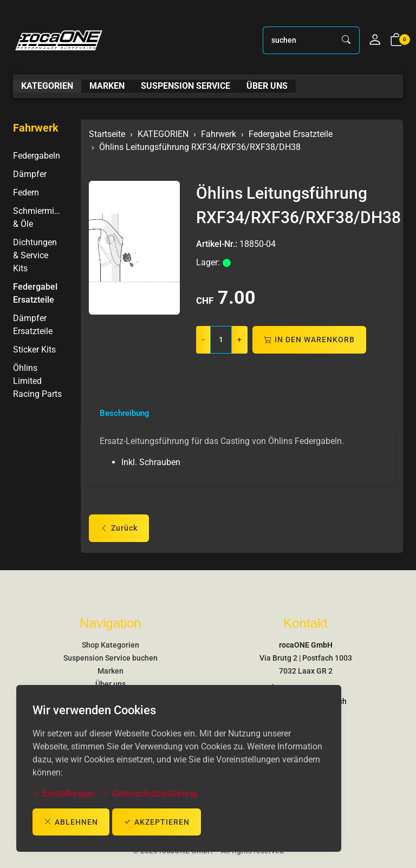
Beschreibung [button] (126, 413)
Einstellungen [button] (64, 793)
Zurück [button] (119, 529)
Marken (110, 671)
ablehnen (71, 822)
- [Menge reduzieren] (203, 340)
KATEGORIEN (47, 86)
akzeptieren (157, 822)
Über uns (110, 684)
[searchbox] (298, 40)
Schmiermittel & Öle (39, 217)
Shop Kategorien (110, 645)
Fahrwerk (36, 128)
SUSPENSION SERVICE (186, 86)
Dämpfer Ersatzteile (33, 325)
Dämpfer (30, 174)
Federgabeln (37, 156)
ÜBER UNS (267, 86)
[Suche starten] (347, 40)
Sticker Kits (34, 350)
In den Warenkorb (309, 340)
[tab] (121, 414)
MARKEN (107, 86)
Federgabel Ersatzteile (35, 293)
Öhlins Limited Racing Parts (37, 381)
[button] (396, 41)
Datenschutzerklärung (149, 793)
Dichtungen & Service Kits (35, 255)
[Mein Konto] (375, 41)
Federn (26, 192)
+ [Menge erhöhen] (239, 340)
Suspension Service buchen (110, 658)
